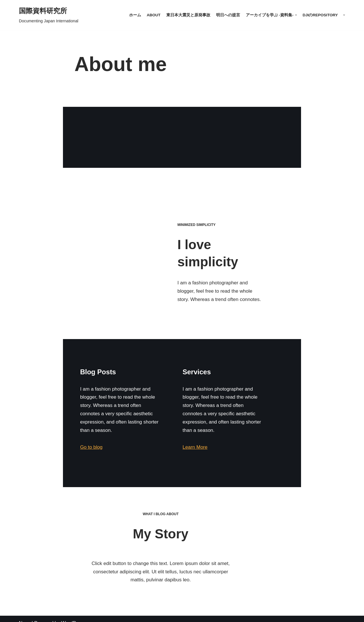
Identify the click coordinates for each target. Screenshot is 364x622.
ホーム (135, 15)
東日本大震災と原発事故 (188, 15)
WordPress (73, 614)
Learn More (206, 441)
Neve (25, 614)
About (153, 15)
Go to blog (36, 441)
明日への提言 (228, 15)
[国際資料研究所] (49, 15)
